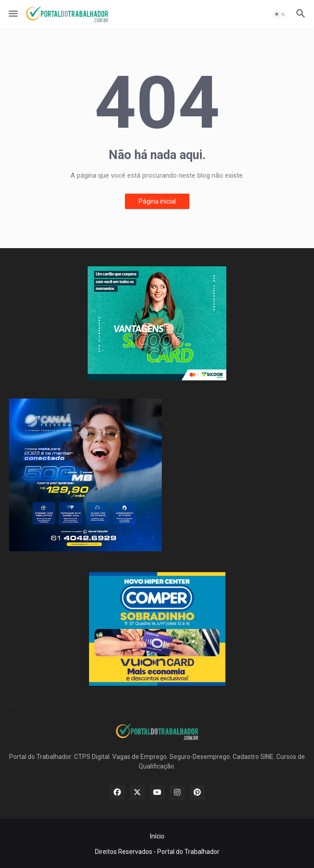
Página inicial (157, 201)
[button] (12, 14)
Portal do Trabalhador (188, 852)
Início (157, 836)
